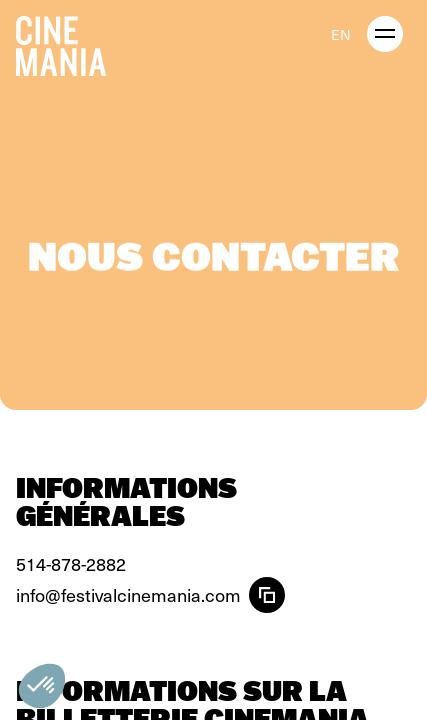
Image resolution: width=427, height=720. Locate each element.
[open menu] (385, 34)
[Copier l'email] (267, 595)
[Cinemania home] (69, 42)
